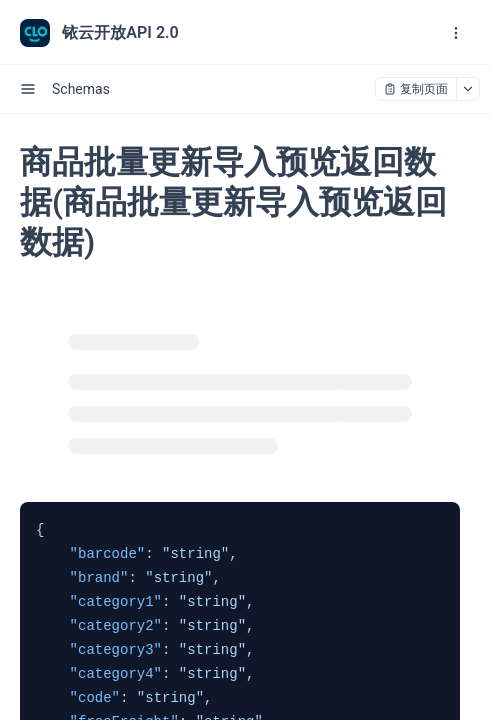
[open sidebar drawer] (28, 89)
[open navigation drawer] (456, 33)
